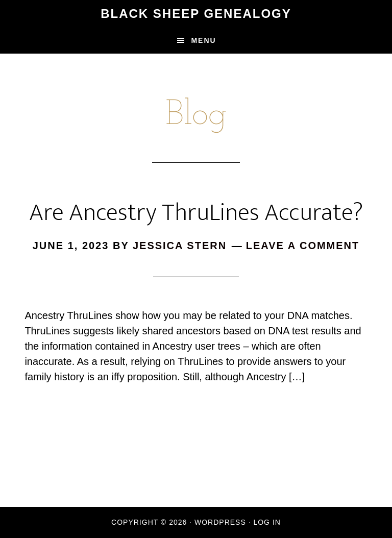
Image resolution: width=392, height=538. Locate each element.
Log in (267, 522)
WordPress (220, 522)
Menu (203, 40)
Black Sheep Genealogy (196, 14)
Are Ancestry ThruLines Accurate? (196, 213)
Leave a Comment (303, 246)
